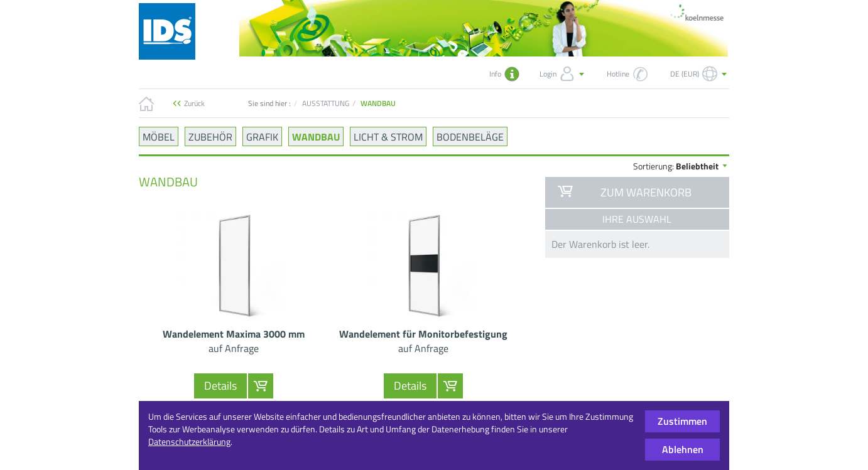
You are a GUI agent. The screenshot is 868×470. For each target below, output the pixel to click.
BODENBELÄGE (470, 136)
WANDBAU (316, 136)
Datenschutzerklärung (189, 441)
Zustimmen (682, 421)
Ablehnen (683, 449)
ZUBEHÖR (210, 136)
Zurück (194, 103)
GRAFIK (262, 136)
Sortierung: (681, 166)
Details (220, 386)
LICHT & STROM (388, 136)
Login (563, 74)
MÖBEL (159, 136)
